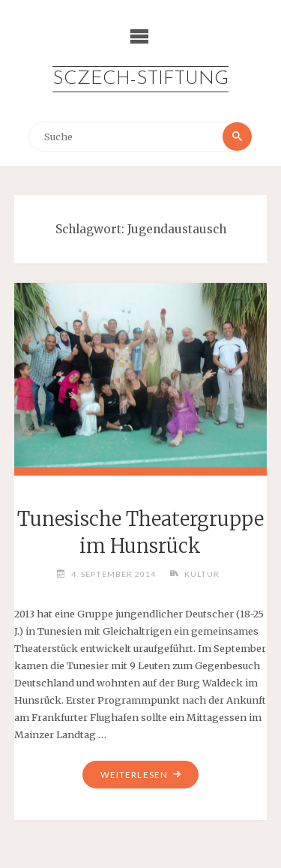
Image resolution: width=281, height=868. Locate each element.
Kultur (202, 574)
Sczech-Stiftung (140, 79)
